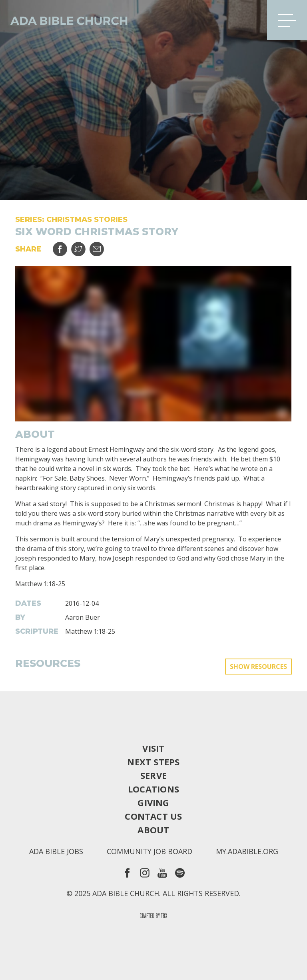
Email (102, 246)
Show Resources (258, 667)
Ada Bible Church (64, 20)
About (153, 830)
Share (65, 246)
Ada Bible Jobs (56, 851)
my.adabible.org (247, 851)
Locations (153, 789)
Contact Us (153, 816)
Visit (153, 748)
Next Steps (153, 762)
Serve (153, 775)
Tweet (83, 246)
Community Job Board (150, 851)
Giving (153, 802)
